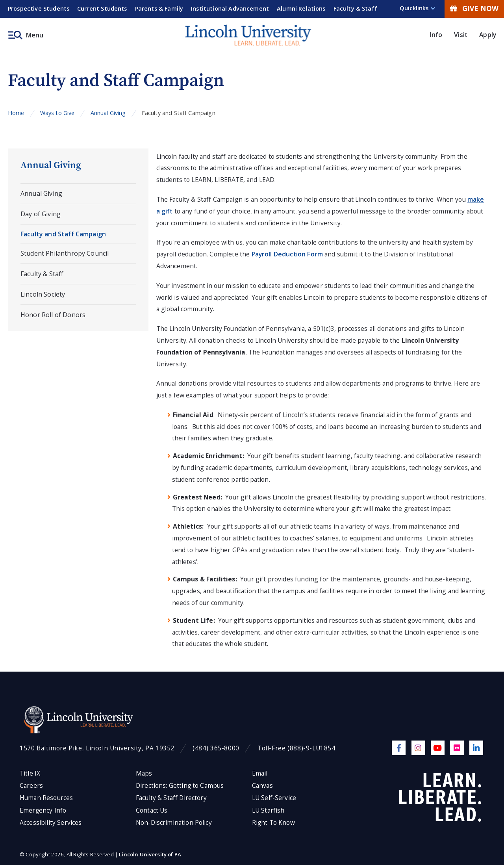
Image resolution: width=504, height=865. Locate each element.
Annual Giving (108, 113)
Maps (144, 773)
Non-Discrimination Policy (174, 823)
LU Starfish (268, 810)
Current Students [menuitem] (102, 8)
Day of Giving (41, 214)
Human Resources (46, 798)
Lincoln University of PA (150, 854)
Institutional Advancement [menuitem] (230, 8)
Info (436, 35)
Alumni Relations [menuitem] (301, 8)
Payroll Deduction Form (287, 254)
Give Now (474, 8)
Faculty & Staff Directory (171, 798)
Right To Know (273, 823)
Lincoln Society (43, 294)
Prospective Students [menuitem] (39, 8)
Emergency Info (43, 810)
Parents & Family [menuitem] (159, 8)
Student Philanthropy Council (65, 253)
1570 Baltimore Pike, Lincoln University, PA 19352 (97, 748)
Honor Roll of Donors (53, 315)
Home (16, 113)
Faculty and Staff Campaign (63, 234)
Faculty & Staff (42, 274)
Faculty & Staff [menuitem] (355, 8)
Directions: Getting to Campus (180, 786)
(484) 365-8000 (216, 748)
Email (260, 773)
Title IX (30, 773)
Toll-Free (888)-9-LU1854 (296, 748)
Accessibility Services (51, 823)
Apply (488, 35)
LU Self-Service (274, 798)
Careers (31, 786)
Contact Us (152, 810)
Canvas (262, 786)
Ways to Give (57, 113)
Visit (461, 35)
